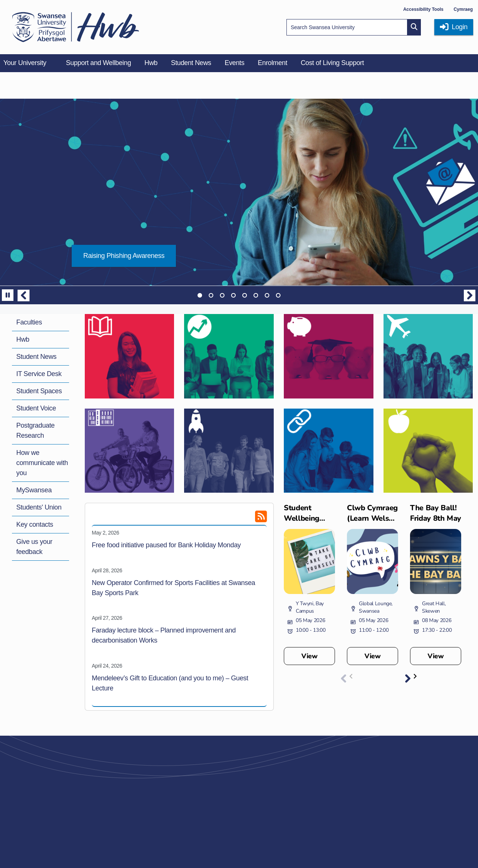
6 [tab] (256, 295)
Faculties (29, 322)
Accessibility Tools (423, 9)
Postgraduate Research (36, 430)
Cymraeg (463, 9)
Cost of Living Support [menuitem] (332, 63)
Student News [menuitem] (191, 63)
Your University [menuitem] (25, 63)
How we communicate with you (42, 463)
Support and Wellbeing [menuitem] (99, 63)
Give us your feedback (35, 547)
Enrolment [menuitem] (272, 63)
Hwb (23, 339)
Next (470, 295)
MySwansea (34, 490)
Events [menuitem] (234, 63)
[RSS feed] (249, 519)
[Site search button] (414, 27)
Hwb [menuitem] (151, 63)
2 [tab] (211, 295)
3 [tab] (222, 295)
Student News (37, 357)
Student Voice (36, 408)
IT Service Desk (39, 374)
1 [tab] (200, 295)
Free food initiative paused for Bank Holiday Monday (166, 545)
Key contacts (35, 524)
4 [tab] (233, 295)
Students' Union (39, 507)
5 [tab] (245, 295)
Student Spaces (39, 391)
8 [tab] (278, 295)
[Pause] (8, 295)
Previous (24, 295)
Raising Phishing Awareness (124, 256)
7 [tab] (267, 295)
